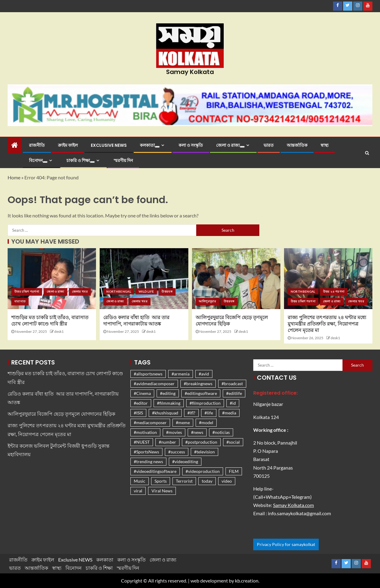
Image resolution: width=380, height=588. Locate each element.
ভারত (269, 145)
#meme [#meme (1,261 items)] (183, 423)
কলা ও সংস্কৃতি (191, 145)
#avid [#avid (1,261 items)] (204, 374)
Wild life (146, 291)
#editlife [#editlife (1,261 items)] (234, 393)
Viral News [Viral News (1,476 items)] (162, 491)
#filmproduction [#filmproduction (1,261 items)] (205, 403)
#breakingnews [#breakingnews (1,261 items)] (198, 384)
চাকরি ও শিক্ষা (81, 160)
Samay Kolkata (190, 72)
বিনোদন (38, 160)
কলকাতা (150, 145)
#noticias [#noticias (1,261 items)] (221, 432)
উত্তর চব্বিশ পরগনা (27, 291)
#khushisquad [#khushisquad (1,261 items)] (165, 413)
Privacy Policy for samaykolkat (286, 544)
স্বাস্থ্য (325, 145)
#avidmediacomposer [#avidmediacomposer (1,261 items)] (154, 384)
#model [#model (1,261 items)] (206, 423)
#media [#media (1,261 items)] (229, 413)
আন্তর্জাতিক (297, 145)
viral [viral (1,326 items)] (138, 491)
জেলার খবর (80, 291)
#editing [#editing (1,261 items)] (168, 393)
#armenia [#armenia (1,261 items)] (181, 374)
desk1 (59, 331)
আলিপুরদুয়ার (207, 301)
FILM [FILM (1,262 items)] (234, 471)
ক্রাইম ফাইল (68, 145)
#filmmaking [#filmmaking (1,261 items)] (169, 403)
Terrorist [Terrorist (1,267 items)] (184, 481)
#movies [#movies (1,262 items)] (174, 432)
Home (14, 177)
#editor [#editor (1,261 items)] (141, 403)
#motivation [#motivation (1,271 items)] (145, 432)
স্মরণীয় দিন (123, 160)
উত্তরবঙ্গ (167, 291)
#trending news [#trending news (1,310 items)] (148, 461)
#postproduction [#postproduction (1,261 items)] (201, 442)
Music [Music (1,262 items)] (140, 481)
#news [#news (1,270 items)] (197, 432)
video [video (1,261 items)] (227, 481)
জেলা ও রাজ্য (230, 145)
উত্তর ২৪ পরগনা (334, 291)
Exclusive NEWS (109, 145)
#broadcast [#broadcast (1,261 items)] (232, 384)
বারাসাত (20, 301)
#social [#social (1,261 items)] (233, 442)
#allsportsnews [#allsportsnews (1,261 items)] (148, 374)
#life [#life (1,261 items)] (209, 413)
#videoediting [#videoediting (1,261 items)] (185, 461)
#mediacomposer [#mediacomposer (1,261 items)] (150, 423)
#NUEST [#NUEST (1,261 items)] (142, 442)
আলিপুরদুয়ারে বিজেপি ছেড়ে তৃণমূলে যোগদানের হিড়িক (61, 414)
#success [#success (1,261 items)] (177, 452)
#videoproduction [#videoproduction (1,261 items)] (203, 471)
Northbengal (119, 291)
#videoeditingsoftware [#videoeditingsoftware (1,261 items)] (155, 471)
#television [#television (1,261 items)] (204, 452)
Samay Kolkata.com (293, 505)
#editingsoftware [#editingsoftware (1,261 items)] (201, 393)
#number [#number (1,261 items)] (167, 442)
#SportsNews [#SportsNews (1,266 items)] (146, 452)
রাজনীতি (37, 145)
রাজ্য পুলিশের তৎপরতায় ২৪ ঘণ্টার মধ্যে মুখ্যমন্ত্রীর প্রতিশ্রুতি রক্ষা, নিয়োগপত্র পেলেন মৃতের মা (327, 324)
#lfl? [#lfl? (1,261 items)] (191, 413)
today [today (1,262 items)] (207, 481)
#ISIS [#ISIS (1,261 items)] (138, 413)
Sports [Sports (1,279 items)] (161, 481)
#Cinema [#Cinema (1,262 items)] (142, 393)
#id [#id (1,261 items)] (233, 403)
